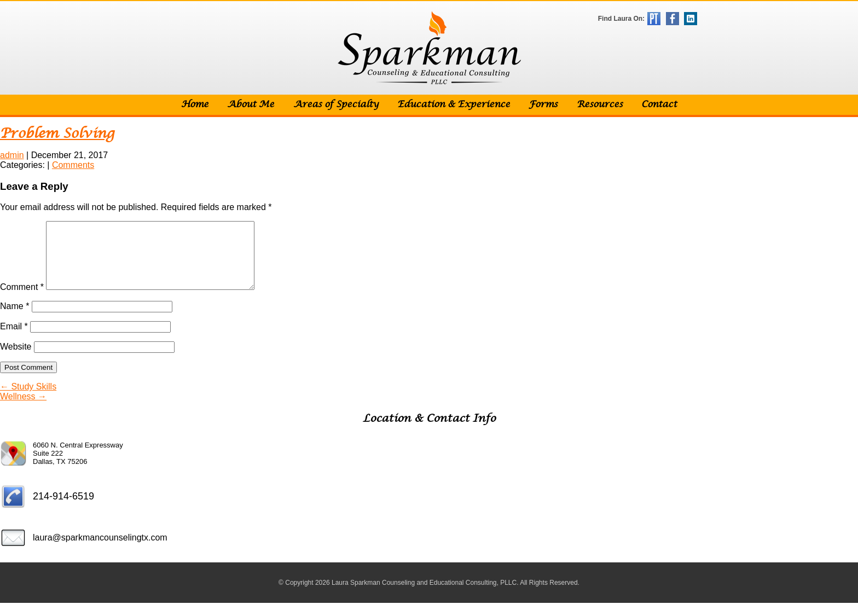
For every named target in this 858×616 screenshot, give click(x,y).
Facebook (673, 19)
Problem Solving (57, 134)
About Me (251, 105)
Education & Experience (454, 105)
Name (15, 319)
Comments (73, 165)
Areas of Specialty (336, 105)
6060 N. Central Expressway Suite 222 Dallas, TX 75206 (78, 466)
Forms (543, 105)
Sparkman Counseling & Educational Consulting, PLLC (429, 48)
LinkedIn (691, 19)
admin (12, 155)
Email (14, 339)
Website (16, 360)
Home (195, 105)
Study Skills (28, 400)
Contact (659, 105)
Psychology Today (654, 19)
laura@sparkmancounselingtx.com (100, 551)
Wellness (23, 409)
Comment (22, 300)
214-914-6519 (63, 509)
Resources (600, 105)
